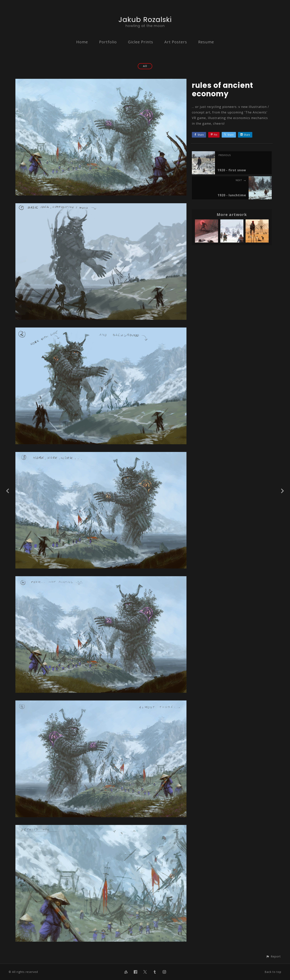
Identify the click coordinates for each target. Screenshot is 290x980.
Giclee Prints (141, 42)
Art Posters (176, 42)
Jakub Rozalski (145, 20)
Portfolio (108, 42)
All (145, 66)
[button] (273, 956)
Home (82, 42)
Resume (206, 42)
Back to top (273, 972)
